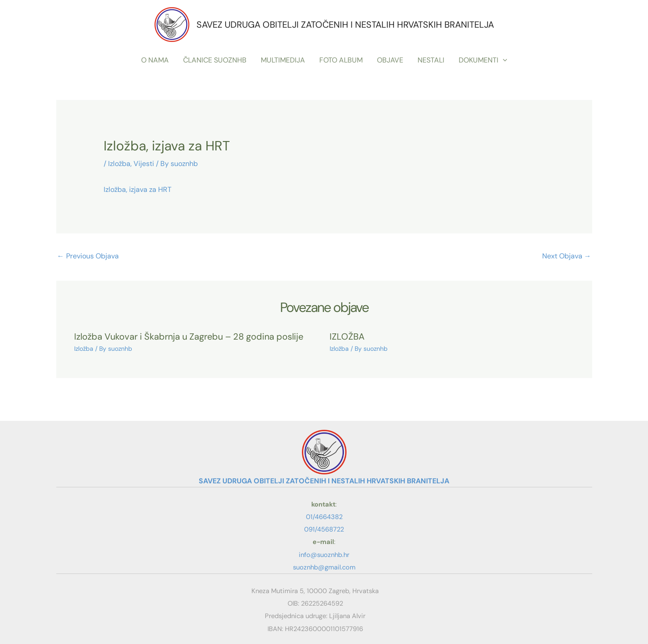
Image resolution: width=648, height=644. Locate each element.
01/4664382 (324, 517)
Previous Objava (88, 256)
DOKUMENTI (483, 60)
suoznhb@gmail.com (324, 567)
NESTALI (431, 60)
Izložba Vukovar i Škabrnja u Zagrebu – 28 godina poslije (189, 337)
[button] (503, 60)
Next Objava (567, 256)
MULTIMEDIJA (283, 60)
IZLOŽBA (347, 337)
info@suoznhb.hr (324, 555)
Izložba (119, 164)
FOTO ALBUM (341, 60)
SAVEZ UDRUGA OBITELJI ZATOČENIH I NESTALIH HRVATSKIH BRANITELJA (345, 25)
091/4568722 (324, 529)
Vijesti (144, 164)
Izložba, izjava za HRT (138, 189)
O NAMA (155, 60)
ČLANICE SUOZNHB (215, 60)
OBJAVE (390, 60)
